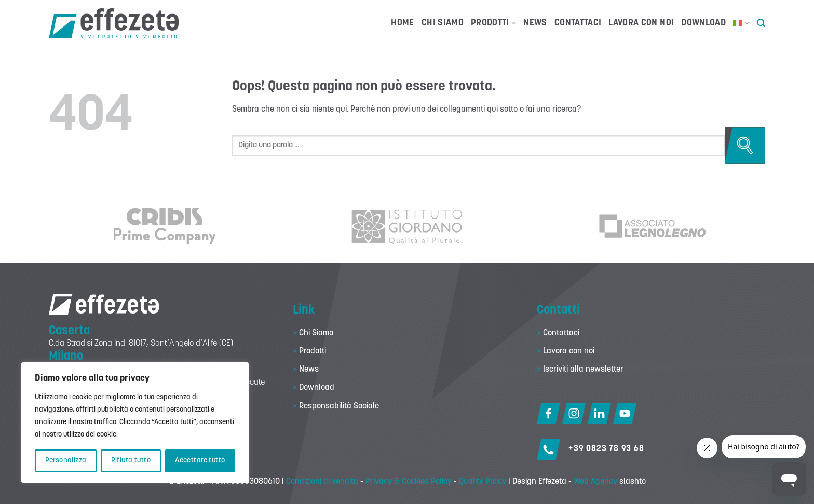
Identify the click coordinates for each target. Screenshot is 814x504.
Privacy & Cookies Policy (409, 482)
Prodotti (493, 23)
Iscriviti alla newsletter (583, 370)
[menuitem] (741, 23)
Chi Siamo (443, 23)
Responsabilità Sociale (339, 406)
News (535, 23)
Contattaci (578, 23)
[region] (135, 423)
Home (402, 23)
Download (703, 23)
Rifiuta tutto (131, 461)
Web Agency (595, 482)
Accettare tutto (200, 461)
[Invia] (745, 145)
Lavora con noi (641, 23)
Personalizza (66, 461)
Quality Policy (483, 482)
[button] (761, 23)
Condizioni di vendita (322, 482)
